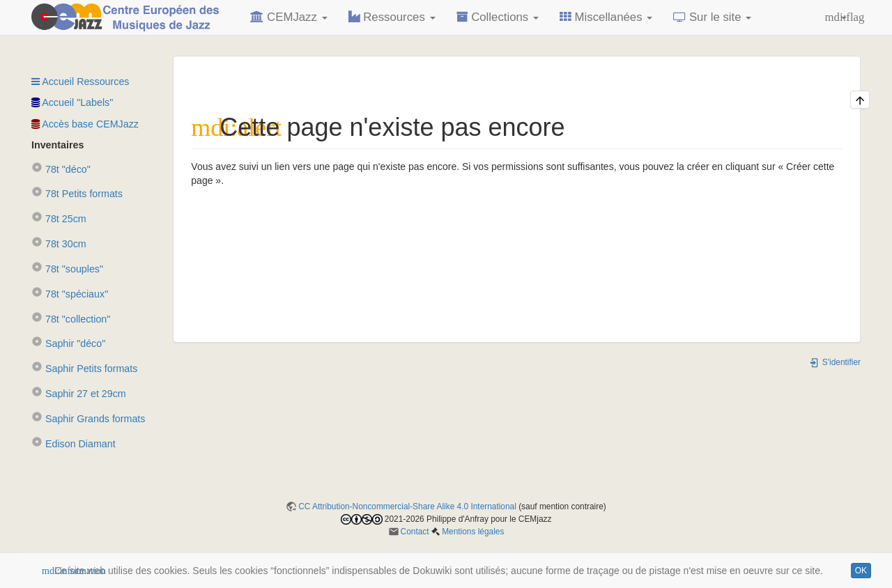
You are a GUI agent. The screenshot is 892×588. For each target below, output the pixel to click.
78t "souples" (67, 269)
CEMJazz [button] (289, 17)
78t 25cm (59, 219)
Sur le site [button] (712, 17)
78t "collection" (71, 319)
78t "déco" (61, 169)
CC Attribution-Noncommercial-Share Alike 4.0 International (407, 506)
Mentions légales (473, 532)
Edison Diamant (74, 444)
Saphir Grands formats (88, 419)
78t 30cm (59, 244)
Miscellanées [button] (606, 17)
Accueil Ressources (80, 82)
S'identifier (835, 362)
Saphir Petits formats (84, 369)
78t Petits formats (77, 194)
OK (861, 571)
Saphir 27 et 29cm (79, 394)
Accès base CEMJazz (85, 124)
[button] (836, 17)
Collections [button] (498, 17)
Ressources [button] (392, 17)
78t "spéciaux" (70, 294)
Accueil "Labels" (72, 102)
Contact (415, 532)
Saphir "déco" (68, 343)
